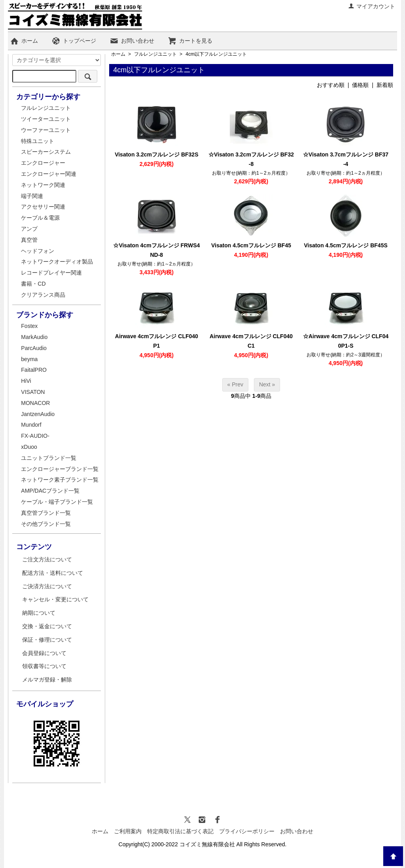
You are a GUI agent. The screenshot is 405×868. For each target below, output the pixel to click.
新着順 (385, 85)
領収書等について (44, 666)
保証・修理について (47, 640)
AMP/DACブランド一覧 (50, 491)
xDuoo (29, 447)
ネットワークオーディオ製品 (57, 262)
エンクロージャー (43, 163)
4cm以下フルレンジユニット (216, 54)
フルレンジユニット (155, 54)
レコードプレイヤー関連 (51, 273)
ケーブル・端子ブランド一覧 (57, 502)
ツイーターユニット (46, 119)
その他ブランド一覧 (46, 524)
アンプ (29, 229)
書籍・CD (33, 284)
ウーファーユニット (46, 130)
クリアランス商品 (43, 295)
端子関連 (32, 196)
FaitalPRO (34, 370)
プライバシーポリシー (247, 831)
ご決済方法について (47, 586)
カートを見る (190, 41)
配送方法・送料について (53, 573)
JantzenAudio (38, 414)
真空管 (29, 240)
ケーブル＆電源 (40, 218)
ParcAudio (34, 348)
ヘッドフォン (38, 251)
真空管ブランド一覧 (46, 513)
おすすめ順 (331, 85)
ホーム (24, 41)
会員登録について (44, 653)
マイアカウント (372, 6)
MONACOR (35, 403)
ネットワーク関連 (43, 185)
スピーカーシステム (46, 152)
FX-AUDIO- (35, 436)
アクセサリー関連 (43, 207)
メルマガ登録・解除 (47, 680)
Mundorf (31, 425)
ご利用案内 (128, 831)
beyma (29, 359)
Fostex (29, 326)
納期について (39, 613)
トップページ (74, 41)
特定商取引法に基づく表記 (180, 831)
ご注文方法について (47, 559)
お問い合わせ (132, 41)
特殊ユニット (38, 141)
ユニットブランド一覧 (49, 458)
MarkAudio (34, 337)
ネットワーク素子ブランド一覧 (60, 480)
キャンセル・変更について (55, 599)
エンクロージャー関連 (49, 174)
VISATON (33, 392)
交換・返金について (47, 626)
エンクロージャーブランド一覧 (60, 469)
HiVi (26, 381)
